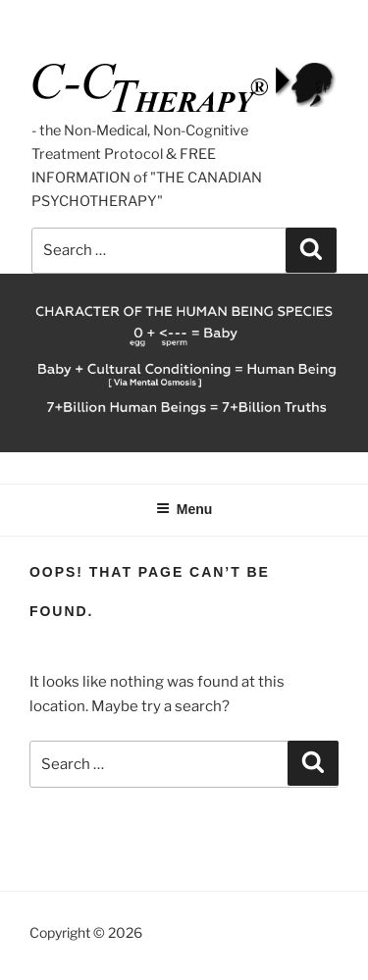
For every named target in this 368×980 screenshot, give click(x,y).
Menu (184, 509)
